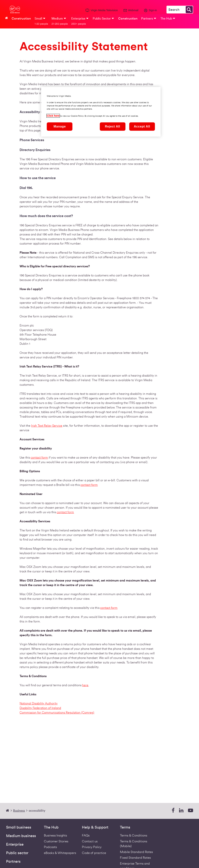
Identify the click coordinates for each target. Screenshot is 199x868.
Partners (13, 862)
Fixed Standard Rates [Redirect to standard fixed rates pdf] (135, 858)
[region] (101, 112)
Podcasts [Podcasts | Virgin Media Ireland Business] (50, 847)
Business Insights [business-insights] (55, 835)
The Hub (51, 827)
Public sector (17, 853)
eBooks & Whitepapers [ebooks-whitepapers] (60, 853)
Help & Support (95, 827)
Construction (21, 18)
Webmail (133, 10)
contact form (39, 458)
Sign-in (153, 10)
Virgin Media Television (104, 10)
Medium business (21, 836)
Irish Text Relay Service (47, 426)
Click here (53, 116)
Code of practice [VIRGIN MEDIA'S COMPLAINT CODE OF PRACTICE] (94, 853)
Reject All (113, 126)
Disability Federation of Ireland (40, 708)
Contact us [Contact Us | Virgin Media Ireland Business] (90, 841)
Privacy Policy (92, 847)
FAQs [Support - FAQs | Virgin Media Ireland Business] (86, 835)
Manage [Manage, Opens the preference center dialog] (60, 126)
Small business (19, 827)
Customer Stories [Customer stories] (56, 841)
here (85, 685)
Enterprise (15, 844)
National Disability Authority (39, 704)
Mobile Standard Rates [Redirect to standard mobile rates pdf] (136, 852)
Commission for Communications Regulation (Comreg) (57, 713)
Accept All (142, 126)
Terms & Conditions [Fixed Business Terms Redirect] (134, 835)
